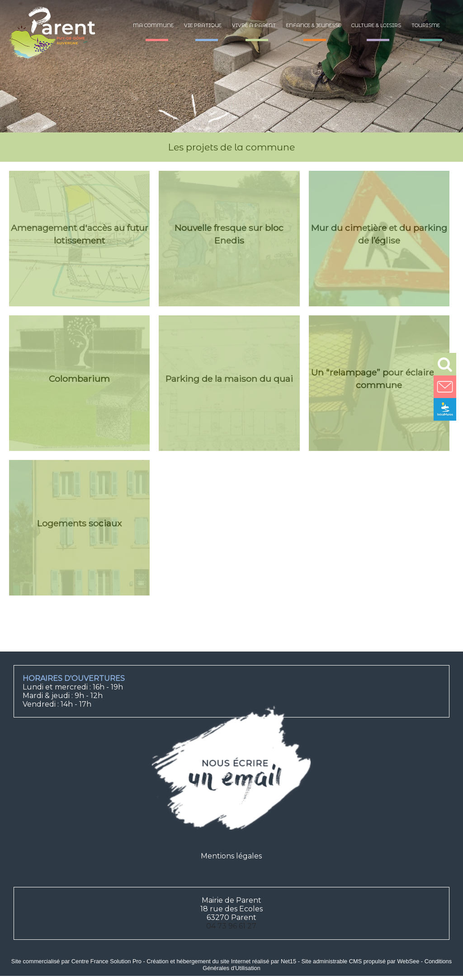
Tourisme (426, 25)
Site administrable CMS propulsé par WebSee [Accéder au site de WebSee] (360, 961)
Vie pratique (203, 25)
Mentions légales (231, 856)
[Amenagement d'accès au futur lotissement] (79, 239)
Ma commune (153, 25)
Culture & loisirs (376, 25)
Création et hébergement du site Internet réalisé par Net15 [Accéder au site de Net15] (221, 961)
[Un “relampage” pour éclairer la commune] (379, 383)
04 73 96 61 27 (231, 926)
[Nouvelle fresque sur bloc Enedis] (229, 239)
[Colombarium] (79, 383)
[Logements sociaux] (79, 528)
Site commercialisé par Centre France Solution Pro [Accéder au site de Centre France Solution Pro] (76, 961)
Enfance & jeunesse (314, 25)
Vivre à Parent (254, 25)
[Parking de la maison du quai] (229, 383)
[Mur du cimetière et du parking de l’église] (379, 239)
